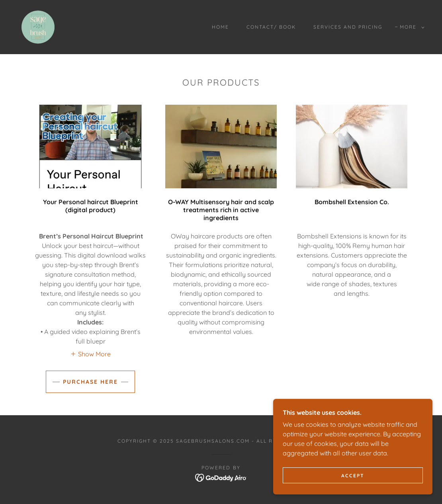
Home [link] (220, 27)
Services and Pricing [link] (348, 27)
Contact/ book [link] (271, 27)
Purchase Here (90, 382)
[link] (38, 26)
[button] (411, 27)
